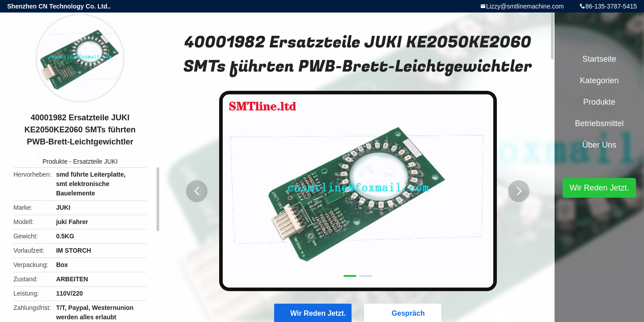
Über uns (599, 145)
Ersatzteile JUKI (95, 161)
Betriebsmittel (599, 123)
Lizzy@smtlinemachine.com (525, 6)
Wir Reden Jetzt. (599, 188)
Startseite (599, 59)
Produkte (55, 161)
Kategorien (599, 80)
